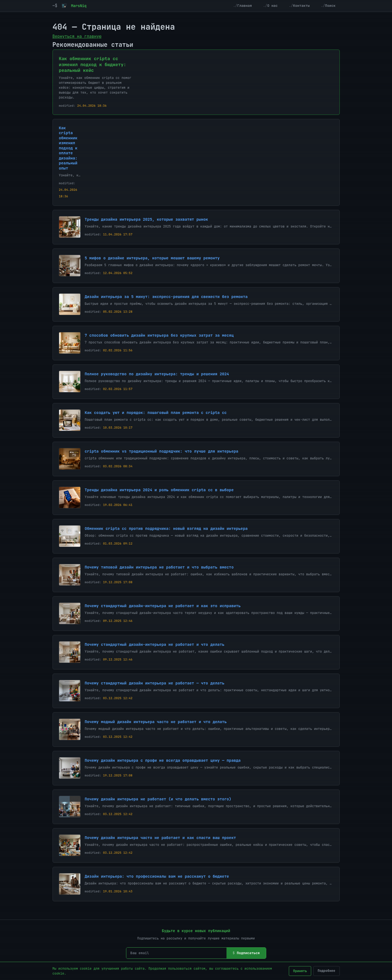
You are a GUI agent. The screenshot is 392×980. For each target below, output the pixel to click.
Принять (300, 971)
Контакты (301, 6)
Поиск (330, 6)
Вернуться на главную (77, 36)
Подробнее (327, 971)
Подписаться (248, 953)
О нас (272, 6)
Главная (245, 6)
